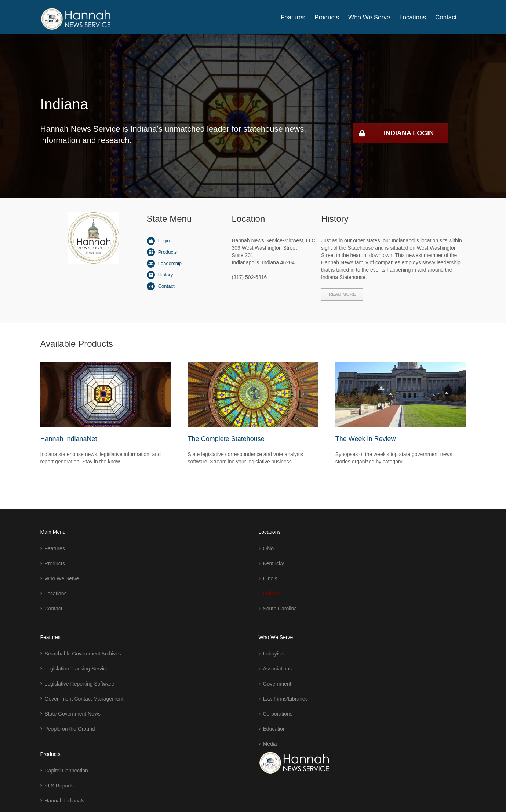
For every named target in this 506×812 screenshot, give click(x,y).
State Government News (73, 714)
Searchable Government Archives (83, 654)
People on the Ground (70, 729)
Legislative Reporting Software (80, 684)
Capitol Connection (66, 771)
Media (270, 744)
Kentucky (274, 563)
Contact (166, 286)
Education (274, 729)
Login (164, 241)
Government (277, 684)
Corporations (278, 714)
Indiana (272, 594)
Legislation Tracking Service (77, 669)
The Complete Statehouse (226, 439)
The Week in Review (366, 439)
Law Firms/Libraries (285, 699)
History (165, 275)
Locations (56, 594)
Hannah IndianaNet (69, 439)
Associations (278, 669)
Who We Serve (62, 578)
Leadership (170, 263)
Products (168, 252)
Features (55, 548)
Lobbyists (274, 654)
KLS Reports (59, 786)
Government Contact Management (84, 699)
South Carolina (280, 609)
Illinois (270, 578)
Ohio (269, 548)
